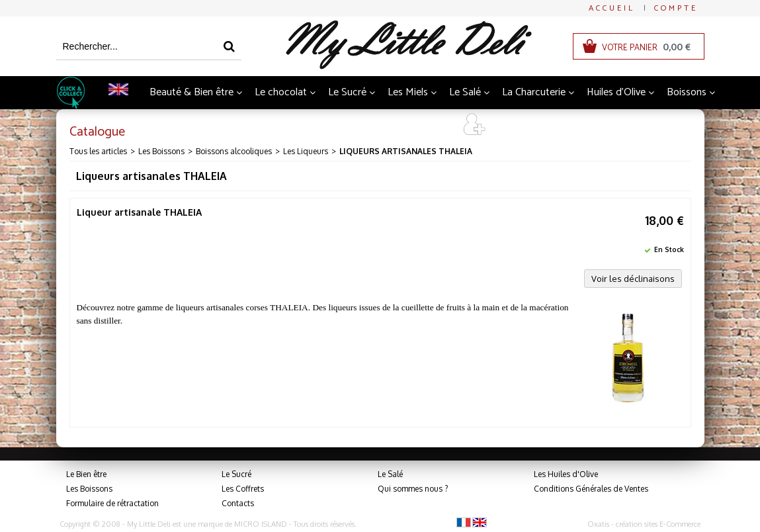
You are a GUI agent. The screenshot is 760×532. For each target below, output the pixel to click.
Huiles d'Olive (616, 92)
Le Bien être (86, 474)
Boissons (687, 92)
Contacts (238, 503)
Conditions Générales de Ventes (591, 489)
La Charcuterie (534, 92)
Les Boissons (161, 151)
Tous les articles (98, 151)
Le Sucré (347, 92)
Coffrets (389, 125)
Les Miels (408, 92)
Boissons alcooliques (234, 151)
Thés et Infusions (312, 125)
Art (435, 125)
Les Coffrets (243, 489)
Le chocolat (281, 92)
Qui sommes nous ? (413, 489)
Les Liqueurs (306, 151)
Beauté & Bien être (191, 92)
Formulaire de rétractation (112, 503)
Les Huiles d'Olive (566, 474)
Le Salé (465, 92)
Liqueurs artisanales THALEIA (406, 151)
